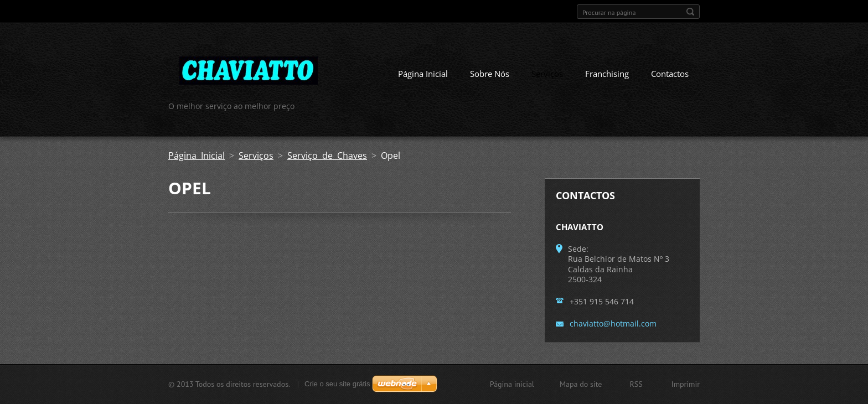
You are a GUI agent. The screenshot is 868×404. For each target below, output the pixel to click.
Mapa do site (581, 384)
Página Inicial (423, 74)
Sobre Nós (490, 74)
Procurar (690, 12)
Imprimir (686, 384)
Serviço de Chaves (327, 156)
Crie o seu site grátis (337, 384)
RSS (636, 384)
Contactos (670, 74)
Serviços (547, 74)
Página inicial (512, 384)
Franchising (607, 74)
